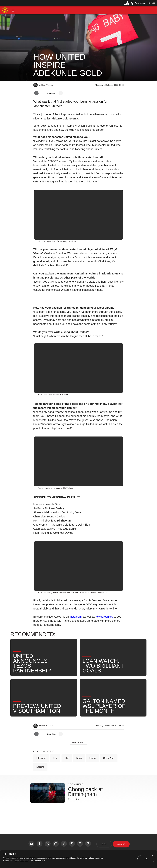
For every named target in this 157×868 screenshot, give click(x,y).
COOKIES (10, 854)
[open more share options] (61, 93)
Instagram (76, 617)
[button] (13, 10)
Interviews (41, 758)
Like (55, 758)
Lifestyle (40, 767)
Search (92, 758)
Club (67, 758)
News (79, 758)
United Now (109, 758)
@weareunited (104, 617)
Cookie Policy (40, 861)
